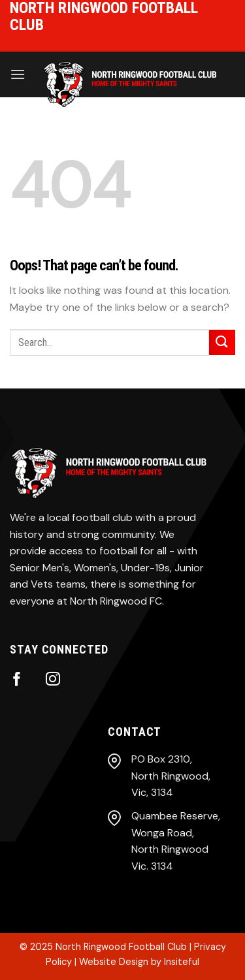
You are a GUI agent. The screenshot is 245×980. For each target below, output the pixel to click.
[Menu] (18, 74)
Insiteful (182, 962)
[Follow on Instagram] (53, 680)
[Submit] (222, 342)
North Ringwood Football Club (121, 947)
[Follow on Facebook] (17, 680)
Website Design (114, 962)
